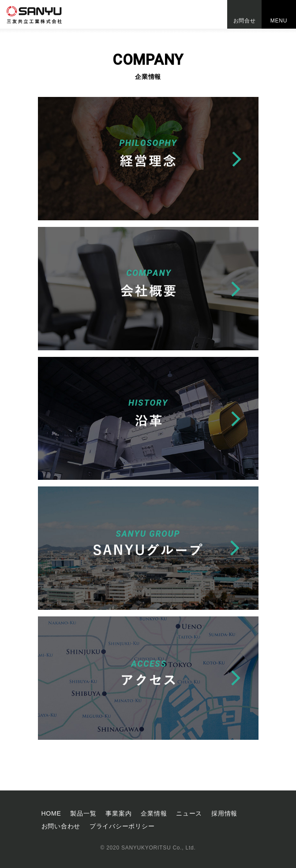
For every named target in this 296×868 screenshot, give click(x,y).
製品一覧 (83, 813)
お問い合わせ (61, 826)
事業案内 (118, 813)
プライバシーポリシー (122, 826)
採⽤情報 (224, 813)
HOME (51, 813)
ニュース (189, 813)
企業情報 (154, 813)
